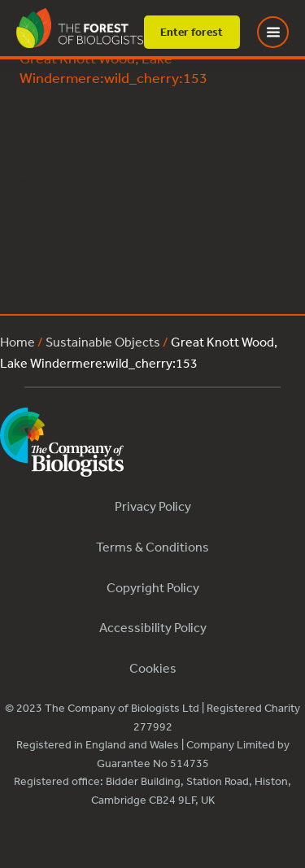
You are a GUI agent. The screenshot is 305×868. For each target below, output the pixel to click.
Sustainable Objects (103, 342)
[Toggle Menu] (283, 32)
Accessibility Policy (153, 627)
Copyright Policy (153, 587)
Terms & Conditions (152, 547)
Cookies (153, 668)
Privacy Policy (153, 506)
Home (17, 342)
